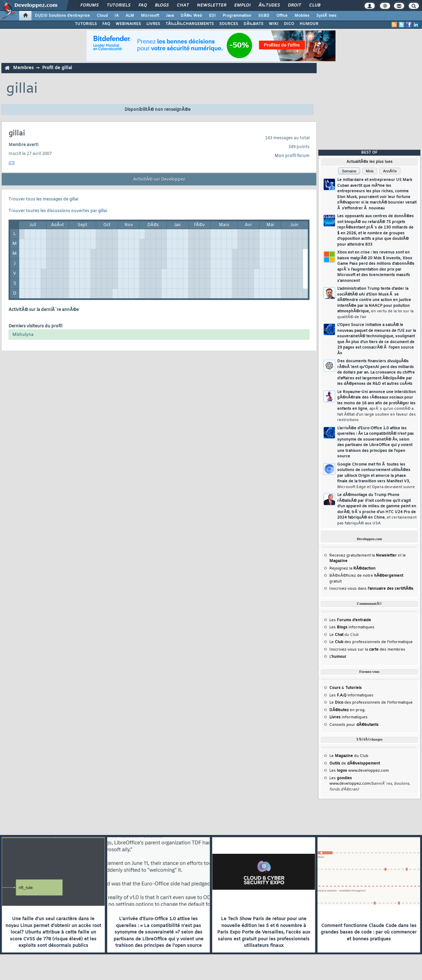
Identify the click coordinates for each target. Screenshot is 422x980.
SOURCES (229, 24)
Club (315, 5)
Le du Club (349, 756)
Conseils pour (354, 725)
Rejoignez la (352, 569)
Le (336, 635)
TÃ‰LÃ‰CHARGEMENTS (190, 24)
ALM (130, 16)
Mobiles (302, 16)
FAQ (143, 5)
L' (338, 657)
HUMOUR (309, 24)
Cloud (102, 16)
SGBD (264, 16)
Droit (294, 5)
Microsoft (150, 16)
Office (282, 16)
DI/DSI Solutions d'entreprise (62, 16)
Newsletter (212, 5)
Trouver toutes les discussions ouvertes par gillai (58, 211)
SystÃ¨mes (326, 16)
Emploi (242, 5)
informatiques (348, 717)
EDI (212, 16)
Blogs (162, 5)
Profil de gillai (57, 68)
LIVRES (153, 24)
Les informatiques (352, 627)
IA (117, 16)
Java (170, 16)
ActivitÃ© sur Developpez (159, 180)
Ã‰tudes (269, 5)
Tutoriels (118, 5)
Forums (89, 5)
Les (350, 620)
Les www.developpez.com (359, 771)
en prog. (347, 710)
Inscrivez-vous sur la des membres (367, 650)
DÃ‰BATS (253, 24)
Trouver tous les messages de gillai (43, 199)
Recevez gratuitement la (363, 556)
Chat (183, 5)
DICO (289, 24)
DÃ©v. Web (191, 16)
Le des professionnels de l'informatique (371, 642)
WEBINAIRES (128, 24)
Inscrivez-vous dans (371, 589)
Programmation (237, 16)
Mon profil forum (292, 156)
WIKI (274, 24)
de (355, 763)
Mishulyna (23, 335)
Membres (23, 68)
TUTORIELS (86, 24)
